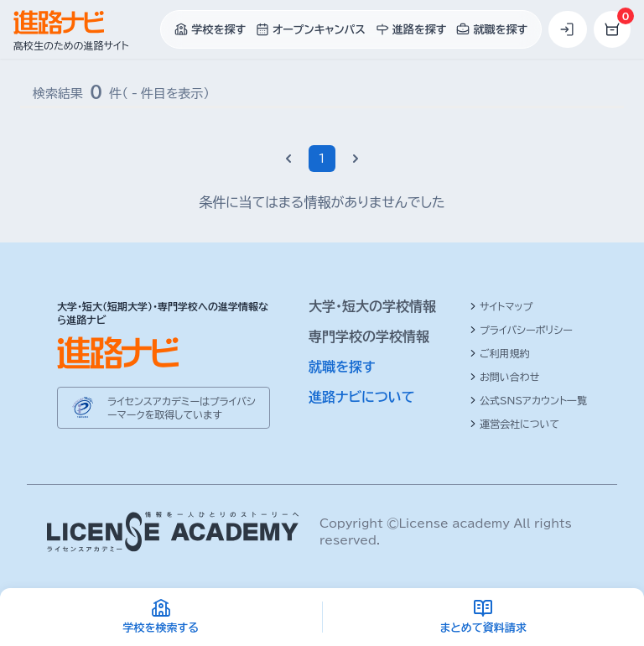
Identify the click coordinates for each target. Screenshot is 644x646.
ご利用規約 (500, 353)
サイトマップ (501, 306)
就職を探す (342, 367)
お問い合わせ (504, 377)
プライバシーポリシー (521, 330)
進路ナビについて (362, 397)
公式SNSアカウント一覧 (528, 400)
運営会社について (514, 424)
